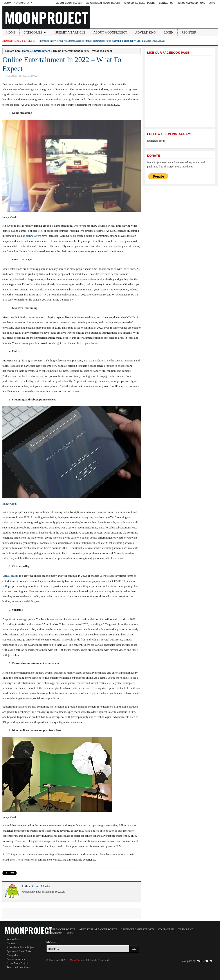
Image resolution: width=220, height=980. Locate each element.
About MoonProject (69, 3)
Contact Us (166, 3)
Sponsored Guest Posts (140, 3)
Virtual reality (10, 576)
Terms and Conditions (191, 3)
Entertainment (41, 51)
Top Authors (13, 939)
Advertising (145, 33)
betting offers (33, 236)
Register (189, 33)
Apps (212, 3)
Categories (35, 33)
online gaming (62, 99)
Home (11, 33)
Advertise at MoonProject (103, 3)
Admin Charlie (41, 886)
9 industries (21, 99)
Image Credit (10, 217)
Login (169, 33)
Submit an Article (70, 33)
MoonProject (46, 17)
